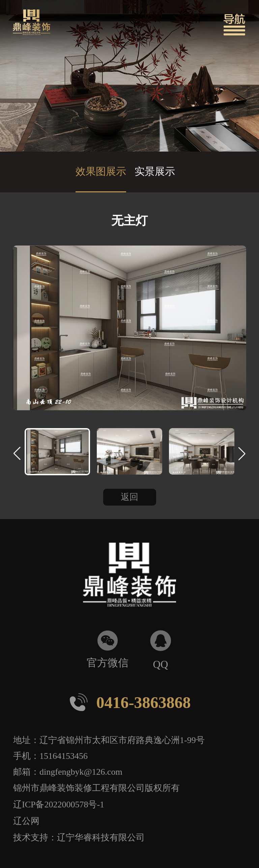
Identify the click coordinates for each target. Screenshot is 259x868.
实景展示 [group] (155, 171)
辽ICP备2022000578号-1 (59, 804)
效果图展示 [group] (101, 171)
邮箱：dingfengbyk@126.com (68, 771)
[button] (234, 25)
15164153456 (64, 756)
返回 (129, 497)
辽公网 (26, 821)
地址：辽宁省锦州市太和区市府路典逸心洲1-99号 (109, 740)
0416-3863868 (130, 702)
